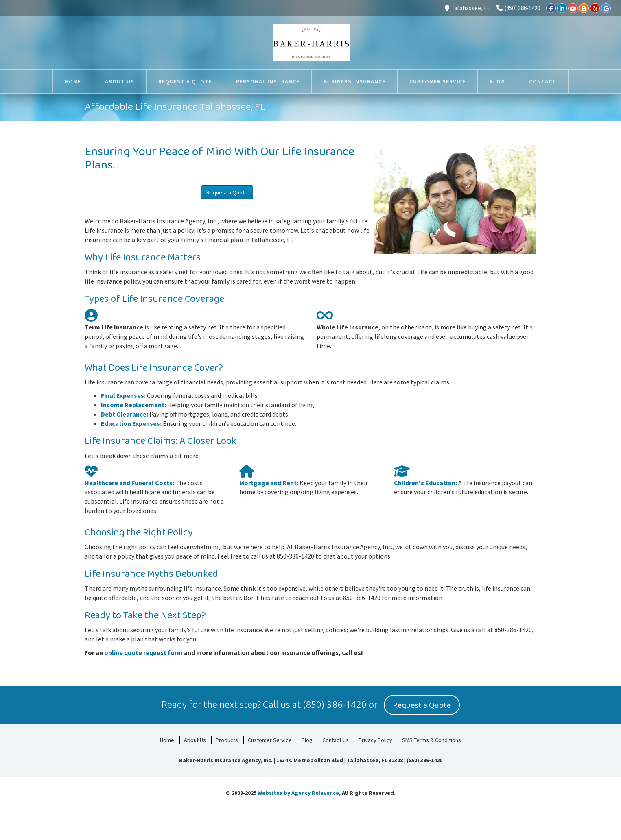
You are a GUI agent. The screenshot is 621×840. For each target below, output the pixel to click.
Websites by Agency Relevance (298, 792)
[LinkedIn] (562, 8)
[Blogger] (584, 8)
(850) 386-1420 (518, 8)
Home (167, 739)
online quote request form (143, 652)
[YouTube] (573, 8)
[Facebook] (551, 8)
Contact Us (336, 739)
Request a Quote (227, 192)
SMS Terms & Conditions (432, 739)
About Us (195, 739)
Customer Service (270, 739)
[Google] (606, 8)
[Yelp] (595, 8)
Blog (307, 739)
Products (227, 739)
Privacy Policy (375, 739)
